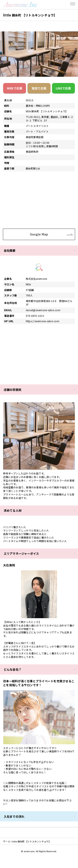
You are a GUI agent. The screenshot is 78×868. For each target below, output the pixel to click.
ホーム (7, 841)
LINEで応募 (63, 88)
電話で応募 (39, 88)
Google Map (51, 234)
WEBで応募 (15, 88)
